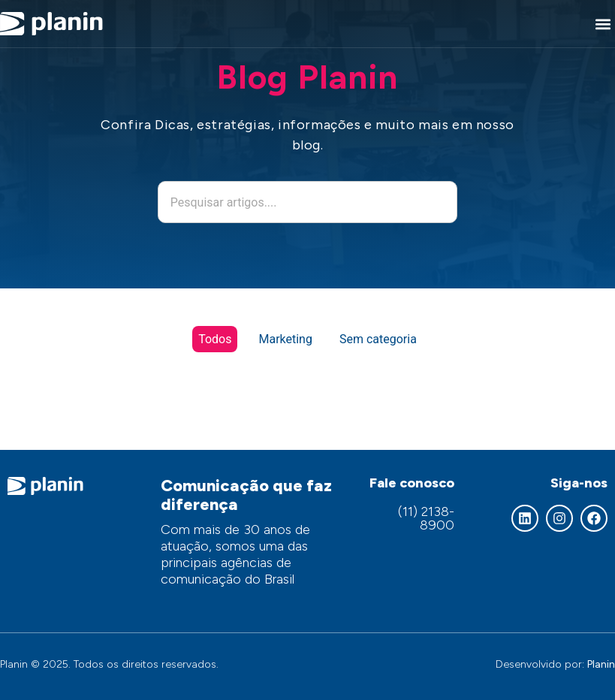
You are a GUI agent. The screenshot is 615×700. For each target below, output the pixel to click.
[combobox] (308, 202)
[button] (603, 24)
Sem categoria (378, 339)
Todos (215, 339)
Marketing (285, 339)
